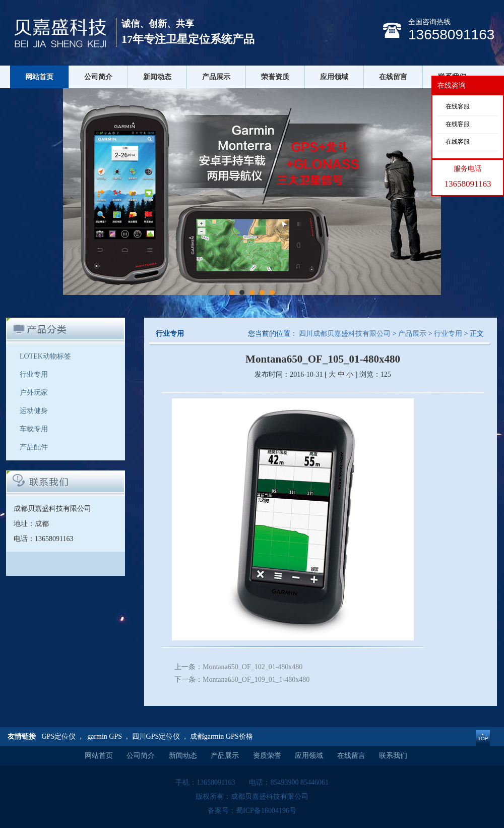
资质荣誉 (267, 756)
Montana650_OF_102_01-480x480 (253, 667)
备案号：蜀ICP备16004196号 (252, 811)
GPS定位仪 (59, 736)
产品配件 (34, 447)
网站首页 (39, 77)
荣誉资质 (275, 77)
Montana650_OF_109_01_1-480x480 (256, 679)
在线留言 (393, 77)
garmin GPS (105, 736)
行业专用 (34, 374)
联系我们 (393, 756)
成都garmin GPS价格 (222, 736)
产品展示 (216, 77)
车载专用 (34, 429)
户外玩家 (34, 393)
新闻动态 (157, 77)
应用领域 (334, 77)
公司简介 (98, 77)
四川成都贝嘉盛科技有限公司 (345, 334)
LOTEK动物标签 (45, 356)
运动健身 (34, 411)
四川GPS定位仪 (156, 736)
